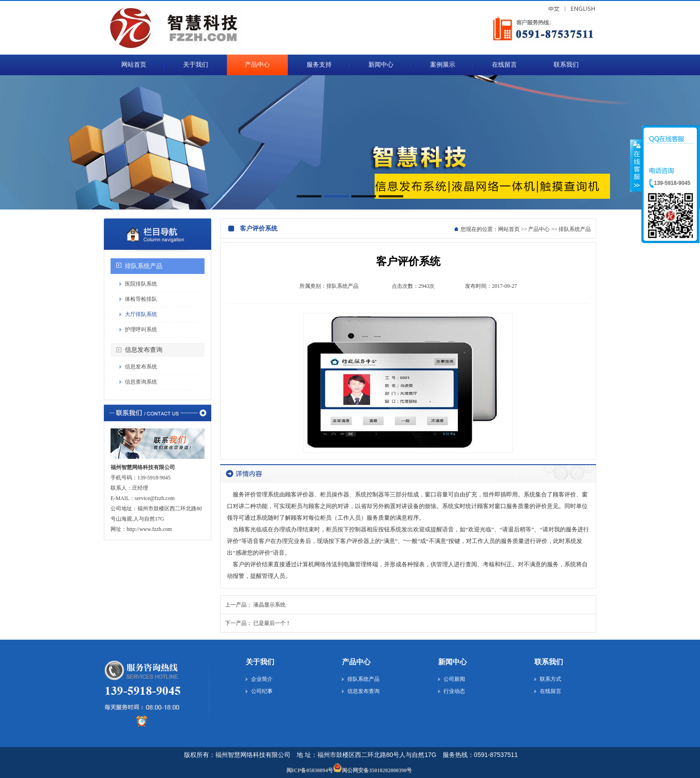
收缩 (636, 165)
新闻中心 (452, 662)
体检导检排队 (141, 299)
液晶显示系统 (269, 605)
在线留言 (551, 691)
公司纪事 (262, 691)
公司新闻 (454, 679)
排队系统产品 (144, 266)
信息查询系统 (141, 382)
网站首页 (509, 229)
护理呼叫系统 (141, 329)
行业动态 (454, 691)
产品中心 (539, 229)
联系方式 (551, 679)
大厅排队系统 (141, 314)
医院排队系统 (141, 284)
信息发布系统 (141, 367)
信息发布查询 (144, 350)
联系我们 (549, 662)
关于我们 (260, 662)
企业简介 (262, 679)
